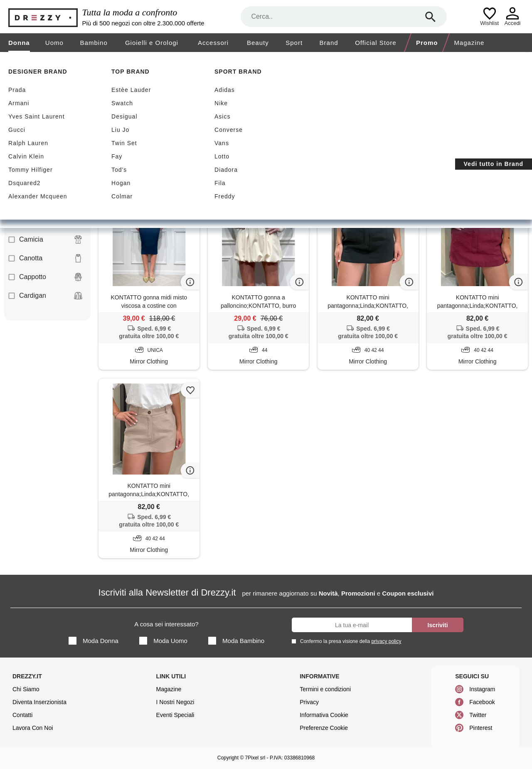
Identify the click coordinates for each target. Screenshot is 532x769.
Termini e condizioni (325, 689)
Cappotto (45, 277)
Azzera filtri (204, 153)
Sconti (122, 113)
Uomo (54, 43)
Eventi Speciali (175, 715)
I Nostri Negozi (175, 702)
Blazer (45, 183)
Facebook (482, 702)
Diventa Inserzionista (39, 702)
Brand (329, 43)
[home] (7, 60)
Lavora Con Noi (33, 728)
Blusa (45, 202)
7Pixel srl (255, 758)
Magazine (469, 43)
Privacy (309, 702)
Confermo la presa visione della (349, 641)
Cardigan (45, 296)
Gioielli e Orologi (152, 43)
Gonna (119, 153)
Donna (19, 43)
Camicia (45, 240)
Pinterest (481, 728)
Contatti (22, 715)
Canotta (45, 258)
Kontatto (163, 153)
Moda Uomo (163, 641)
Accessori (213, 43)
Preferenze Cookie (324, 728)
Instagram (482, 689)
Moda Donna (94, 641)
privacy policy (386, 641)
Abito (45, 165)
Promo (427, 43)
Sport (294, 43)
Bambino (94, 43)
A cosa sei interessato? (166, 624)
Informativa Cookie (324, 715)
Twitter (478, 715)
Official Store (376, 43)
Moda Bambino (236, 641)
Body (45, 221)
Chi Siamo (26, 689)
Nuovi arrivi (178, 113)
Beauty (258, 43)
